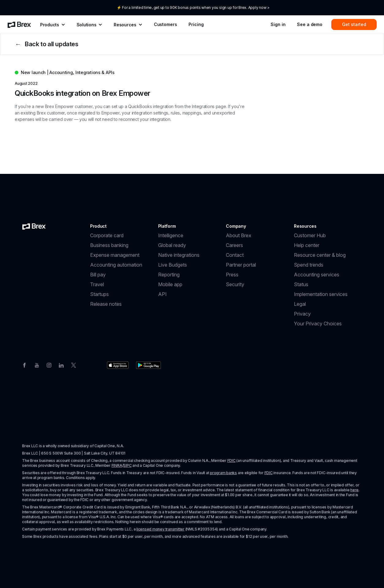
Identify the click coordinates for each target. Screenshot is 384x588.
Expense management (115, 255)
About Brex (239, 235)
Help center (307, 245)
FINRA (117, 465)
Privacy (302, 314)
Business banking (109, 245)
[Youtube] (37, 365)
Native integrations (179, 255)
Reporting (169, 275)
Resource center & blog (320, 255)
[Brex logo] (34, 226)
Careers (234, 245)
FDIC (232, 461)
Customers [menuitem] (165, 24)
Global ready (172, 245)
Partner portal (241, 265)
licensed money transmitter (160, 529)
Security (235, 284)
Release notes (106, 304)
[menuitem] (19, 24)
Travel (97, 284)
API (162, 294)
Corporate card (107, 235)
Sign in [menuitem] (278, 24)
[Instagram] (49, 365)
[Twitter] (74, 365)
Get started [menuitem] (354, 24)
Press (232, 275)
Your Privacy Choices (318, 324)
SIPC (127, 465)
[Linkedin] (61, 365)
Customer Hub (310, 235)
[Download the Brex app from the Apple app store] (118, 365)
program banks (223, 473)
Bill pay (98, 275)
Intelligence (171, 235)
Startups (99, 294)
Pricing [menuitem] (196, 24)
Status (301, 284)
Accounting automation (116, 265)
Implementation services (321, 294)
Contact (235, 255)
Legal (300, 304)
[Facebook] (25, 365)
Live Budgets (173, 265)
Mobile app (170, 284)
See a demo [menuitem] (310, 24)
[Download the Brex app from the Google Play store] (148, 365)
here (354, 490)
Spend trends (309, 265)
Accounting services (317, 275)
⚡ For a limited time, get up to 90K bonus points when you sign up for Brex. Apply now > (193, 7)
